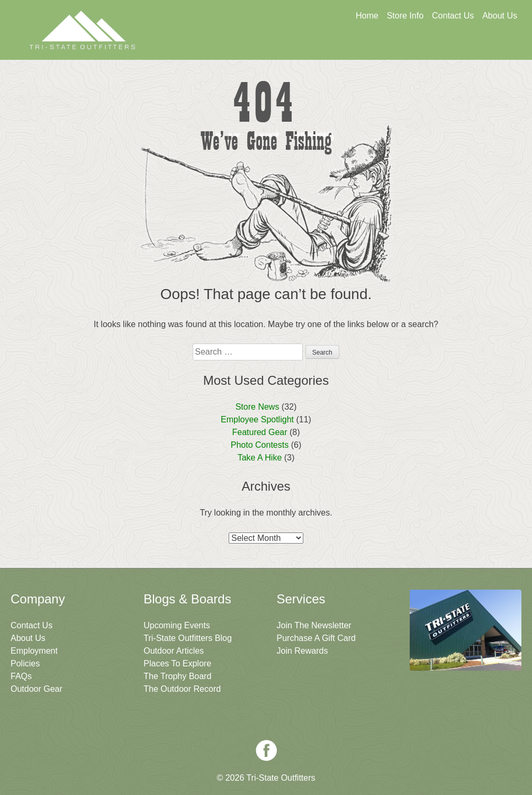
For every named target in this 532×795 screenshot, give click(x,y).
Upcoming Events (177, 625)
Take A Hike (260, 458)
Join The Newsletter (465, 46)
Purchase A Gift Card (316, 638)
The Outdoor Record (182, 689)
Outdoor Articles (174, 651)
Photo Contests (260, 445)
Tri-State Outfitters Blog (188, 638)
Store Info (405, 16)
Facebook (266, 751)
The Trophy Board (177, 676)
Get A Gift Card (260, 46)
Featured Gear (259, 432)
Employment (34, 651)
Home (367, 16)
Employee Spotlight (257, 419)
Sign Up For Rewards (363, 46)
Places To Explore (177, 663)
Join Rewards (303, 651)
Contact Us (453, 16)
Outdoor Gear (37, 689)
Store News (258, 407)
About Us (500, 16)
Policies (25, 663)
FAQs (21, 676)
